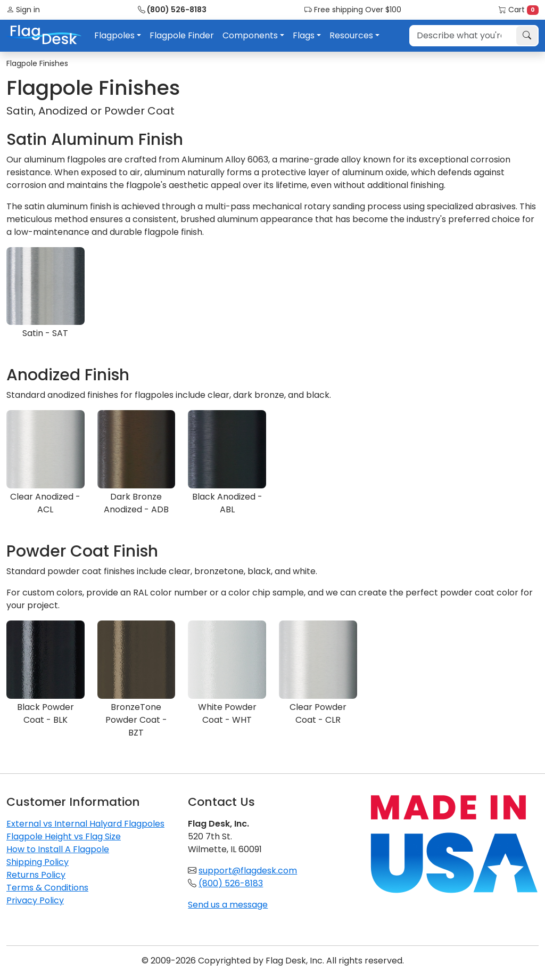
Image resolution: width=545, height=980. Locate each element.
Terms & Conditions (47, 888)
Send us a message (228, 905)
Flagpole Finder (182, 35)
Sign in (23, 10)
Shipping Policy (38, 862)
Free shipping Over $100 (353, 10)
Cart (519, 10)
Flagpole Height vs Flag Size (64, 836)
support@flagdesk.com (248, 871)
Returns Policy (36, 875)
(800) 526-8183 (172, 10)
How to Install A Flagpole (58, 849)
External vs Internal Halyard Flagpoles (85, 824)
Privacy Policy (35, 900)
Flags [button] (304, 35)
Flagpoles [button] (114, 35)
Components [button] (250, 35)
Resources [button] (351, 35)
